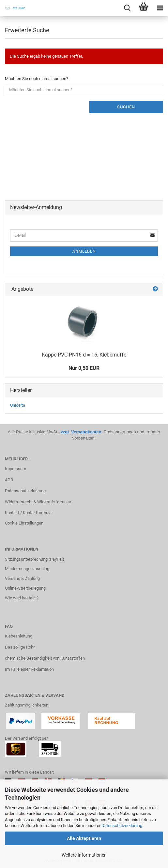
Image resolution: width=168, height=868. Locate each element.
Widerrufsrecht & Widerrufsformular (38, 502)
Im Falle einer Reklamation (29, 669)
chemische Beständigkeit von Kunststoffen (45, 658)
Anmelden (84, 251)
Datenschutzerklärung (122, 826)
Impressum (15, 469)
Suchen (126, 107)
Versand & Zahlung (22, 578)
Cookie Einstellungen (24, 523)
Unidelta (18, 405)
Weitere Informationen (84, 855)
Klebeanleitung (19, 636)
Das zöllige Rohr (20, 647)
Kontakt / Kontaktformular (29, 513)
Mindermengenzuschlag (27, 569)
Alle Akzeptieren (84, 838)
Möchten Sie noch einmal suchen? (37, 79)
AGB (9, 480)
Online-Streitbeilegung (25, 588)
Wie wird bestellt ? (22, 598)
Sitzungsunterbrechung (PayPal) (35, 559)
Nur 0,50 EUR (84, 368)
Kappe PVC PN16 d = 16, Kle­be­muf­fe (84, 355)
